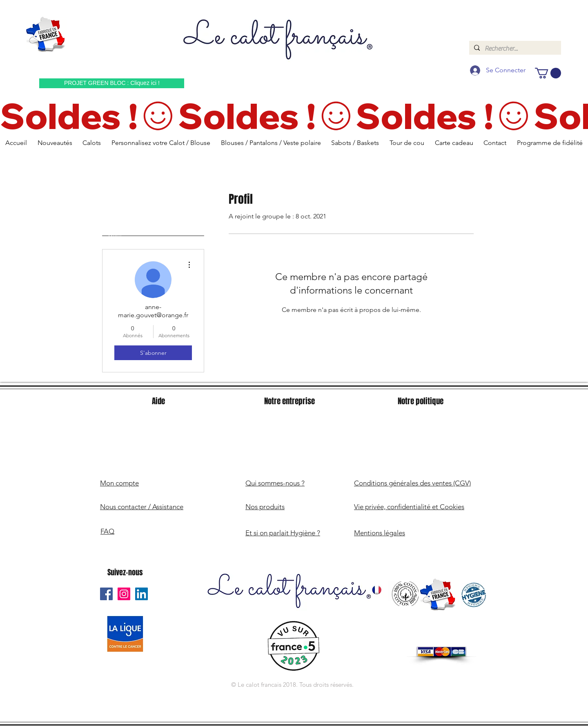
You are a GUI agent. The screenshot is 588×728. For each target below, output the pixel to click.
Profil (115, 236)
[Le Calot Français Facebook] (106, 594)
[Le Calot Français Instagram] (124, 594)
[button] (548, 73)
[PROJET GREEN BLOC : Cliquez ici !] (112, 83)
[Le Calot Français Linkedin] (141, 594)
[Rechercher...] (514, 49)
